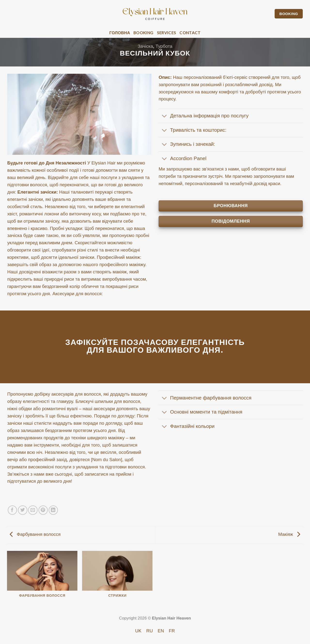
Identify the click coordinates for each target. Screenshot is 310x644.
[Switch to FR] (172, 631)
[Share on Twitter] (23, 510)
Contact (190, 33)
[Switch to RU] (150, 631)
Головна (120, 33)
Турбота (164, 46)
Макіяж (289, 534)
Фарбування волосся (35, 534)
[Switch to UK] (138, 631)
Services (167, 33)
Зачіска (145, 46)
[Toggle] (164, 116)
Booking (143, 33)
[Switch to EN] (161, 631)
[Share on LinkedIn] (53, 510)
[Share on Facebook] (12, 510)
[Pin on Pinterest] (43, 510)
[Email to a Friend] (33, 510)
